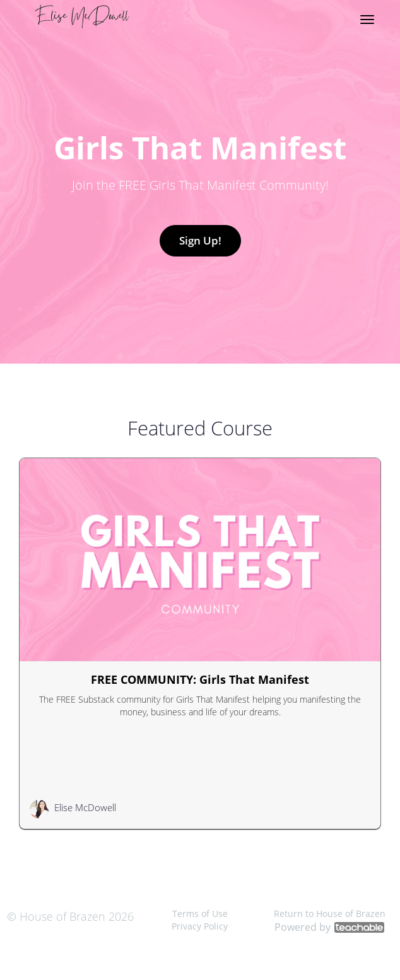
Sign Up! (200, 240)
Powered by (329, 927)
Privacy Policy (200, 926)
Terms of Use (200, 914)
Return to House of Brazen (330, 914)
